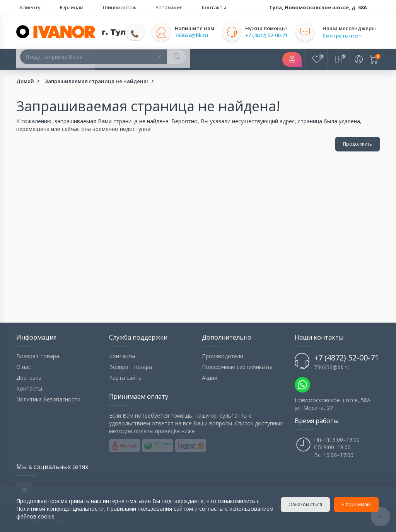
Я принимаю (357, 504)
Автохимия (130, 7)
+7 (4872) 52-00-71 (274, 35)
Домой (25, 81)
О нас (24, 367)
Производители (223, 356)
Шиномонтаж (92, 7)
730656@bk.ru (199, 35)
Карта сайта (125, 378)
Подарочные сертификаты (237, 367)
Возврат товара (38, 356)
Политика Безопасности (48, 399)
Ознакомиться (306, 504)
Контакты (164, 7)
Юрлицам (56, 7)
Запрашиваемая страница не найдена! (96, 81)
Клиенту (26, 7)
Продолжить (358, 144)
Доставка (29, 378)
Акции (210, 378)
